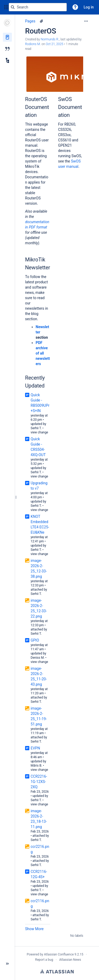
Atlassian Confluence (59, 954)
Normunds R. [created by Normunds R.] (50, 39)
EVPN (35, 748)
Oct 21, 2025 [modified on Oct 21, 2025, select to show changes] (54, 44)
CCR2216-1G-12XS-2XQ (39, 782)
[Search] (13, 7)
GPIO (35, 640)
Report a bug (44, 960)
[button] (75, 7)
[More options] (86, 21)
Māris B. (36, 766)
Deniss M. (38, 658)
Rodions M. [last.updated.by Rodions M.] (33, 44)
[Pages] (7, 37)
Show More (34, 929)
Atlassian (57, 971)
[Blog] (7, 49)
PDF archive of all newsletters (43, 353)
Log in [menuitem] (89, 7)
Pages (30, 21)
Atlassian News (70, 960)
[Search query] (38, 7)
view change (39, 432)
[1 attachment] (41, 21)
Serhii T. (36, 428)
